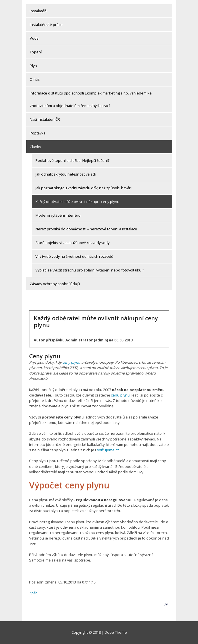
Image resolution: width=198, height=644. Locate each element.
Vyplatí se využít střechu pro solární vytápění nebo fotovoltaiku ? (90, 270)
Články (35, 147)
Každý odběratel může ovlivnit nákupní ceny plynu (77, 202)
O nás (35, 79)
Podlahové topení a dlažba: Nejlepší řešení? (72, 160)
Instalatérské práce (46, 25)
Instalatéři (38, 11)
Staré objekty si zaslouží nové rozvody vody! (73, 243)
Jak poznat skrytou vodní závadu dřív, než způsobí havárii (84, 188)
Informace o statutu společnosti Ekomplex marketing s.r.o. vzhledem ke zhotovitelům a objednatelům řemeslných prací (91, 99)
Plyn (33, 66)
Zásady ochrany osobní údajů (55, 284)
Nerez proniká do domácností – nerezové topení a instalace (86, 229)
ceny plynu (71, 362)
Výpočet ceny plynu (69, 485)
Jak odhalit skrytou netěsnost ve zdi (66, 174)
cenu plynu (120, 395)
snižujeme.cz (108, 450)
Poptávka (38, 133)
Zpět (33, 593)
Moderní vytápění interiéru (58, 215)
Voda (34, 38)
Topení (36, 52)
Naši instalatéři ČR (45, 119)
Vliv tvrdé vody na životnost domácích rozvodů (74, 256)
